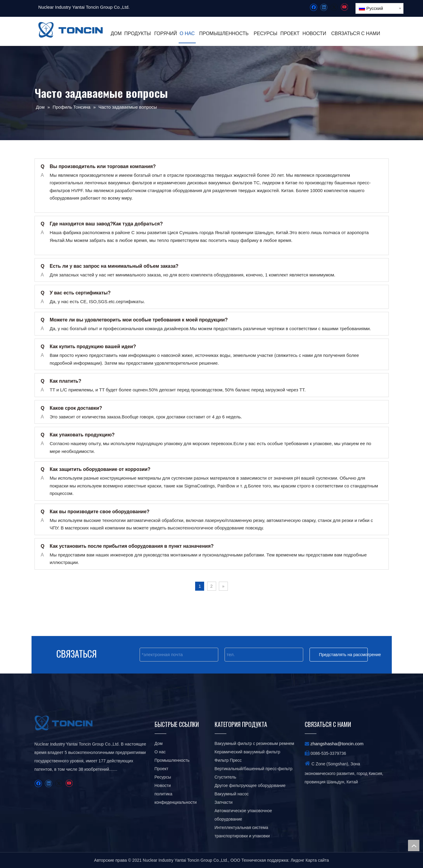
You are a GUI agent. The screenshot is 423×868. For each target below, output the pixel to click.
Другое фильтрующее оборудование (250, 785)
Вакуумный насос (232, 794)
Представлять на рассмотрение (343, 655)
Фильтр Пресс (228, 760)
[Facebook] (314, 7)
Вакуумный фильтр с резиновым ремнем (254, 743)
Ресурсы (163, 777)
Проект (162, 769)
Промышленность (172, 760)
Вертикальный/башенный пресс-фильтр (254, 769)
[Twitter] (334, 7)
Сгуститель (225, 777)
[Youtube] (344, 7)
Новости (163, 785)
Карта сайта (317, 860)
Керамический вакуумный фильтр (248, 752)
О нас (160, 752)
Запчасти (224, 802)
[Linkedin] (324, 7)
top (414, 845)
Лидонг (298, 860)
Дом (159, 743)
